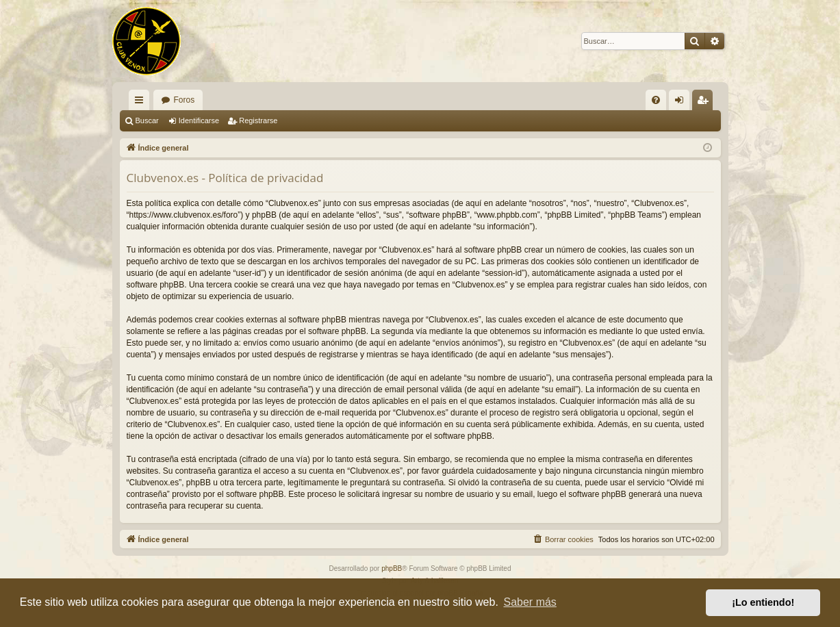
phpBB (392, 568)
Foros (184, 100)
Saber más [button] (530, 602)
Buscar (147, 120)
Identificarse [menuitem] (682, 103)
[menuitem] (656, 100)
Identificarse (199, 120)
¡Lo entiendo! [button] (763, 602)
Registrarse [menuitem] (705, 103)
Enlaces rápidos (142, 103)
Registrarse (258, 120)
